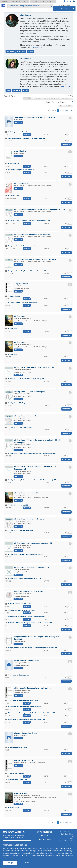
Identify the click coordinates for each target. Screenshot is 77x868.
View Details (18, 122)
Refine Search (66, 106)
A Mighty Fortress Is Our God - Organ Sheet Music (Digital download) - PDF (33, 648)
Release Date (67, 99)
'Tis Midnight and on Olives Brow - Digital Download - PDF (27, 138)
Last (71, 111)
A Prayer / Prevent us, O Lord (25, 733)
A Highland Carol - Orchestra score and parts (32, 234)
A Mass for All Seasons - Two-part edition (22, 610)
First (48, 111)
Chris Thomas (25, 15)
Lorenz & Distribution (47, 1)
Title (27, 99)
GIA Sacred (5, 1)
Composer (37, 99)
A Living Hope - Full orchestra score (28, 416)
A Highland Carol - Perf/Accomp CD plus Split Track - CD (27, 271)
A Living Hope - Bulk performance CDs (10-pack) (34, 367)
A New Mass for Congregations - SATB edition (32, 688)
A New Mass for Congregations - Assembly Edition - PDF (27, 719)
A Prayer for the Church (23, 760)
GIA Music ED (16, 1)
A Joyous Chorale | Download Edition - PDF (22, 302)
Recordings (17, 90)
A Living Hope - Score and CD (26, 493)
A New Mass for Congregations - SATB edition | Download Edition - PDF (32, 713)
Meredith (34, 1)
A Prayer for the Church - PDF (18, 779)
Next (67, 111)
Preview (27, 135)
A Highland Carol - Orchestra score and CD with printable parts (39, 209)
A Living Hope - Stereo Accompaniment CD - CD (24, 578)
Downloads (10, 51)
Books (8, 90)
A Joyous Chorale (21, 284)
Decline (26, 863)
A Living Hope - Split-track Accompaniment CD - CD (26, 554)
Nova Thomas (26, 58)
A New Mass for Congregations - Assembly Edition (25, 707)
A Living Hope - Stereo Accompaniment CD (31, 567)
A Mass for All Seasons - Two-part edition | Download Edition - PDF (30, 623)
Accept (10, 863)
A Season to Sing (20, 793)
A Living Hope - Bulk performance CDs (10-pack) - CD (26, 379)
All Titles (30, 51)
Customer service (45, 832)
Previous (53, 111)
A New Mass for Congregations (26, 660)
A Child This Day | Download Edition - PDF (22, 170)
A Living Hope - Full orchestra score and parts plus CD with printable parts (32, 453)
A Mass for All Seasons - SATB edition (28, 591)
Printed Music (21, 51)
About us (45, 836)
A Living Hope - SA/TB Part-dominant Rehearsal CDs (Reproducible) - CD (32, 480)
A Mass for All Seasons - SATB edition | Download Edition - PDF (29, 616)
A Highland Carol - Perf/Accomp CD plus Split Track (35, 259)
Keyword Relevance (51, 99)
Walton (25, 1)
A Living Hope (19, 316)
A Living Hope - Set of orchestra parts (29, 519)
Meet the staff (45, 839)
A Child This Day (20, 151)
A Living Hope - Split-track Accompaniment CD (33, 543)
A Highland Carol (21, 183)
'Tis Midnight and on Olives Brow (19, 132)
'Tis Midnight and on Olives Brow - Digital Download (34, 117)
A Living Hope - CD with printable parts (29, 392)
